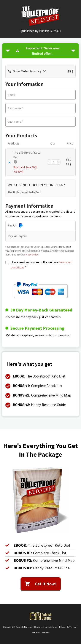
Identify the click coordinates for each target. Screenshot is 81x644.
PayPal (16, 225)
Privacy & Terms (67, 627)
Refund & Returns (40, 633)
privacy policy (31, 255)
